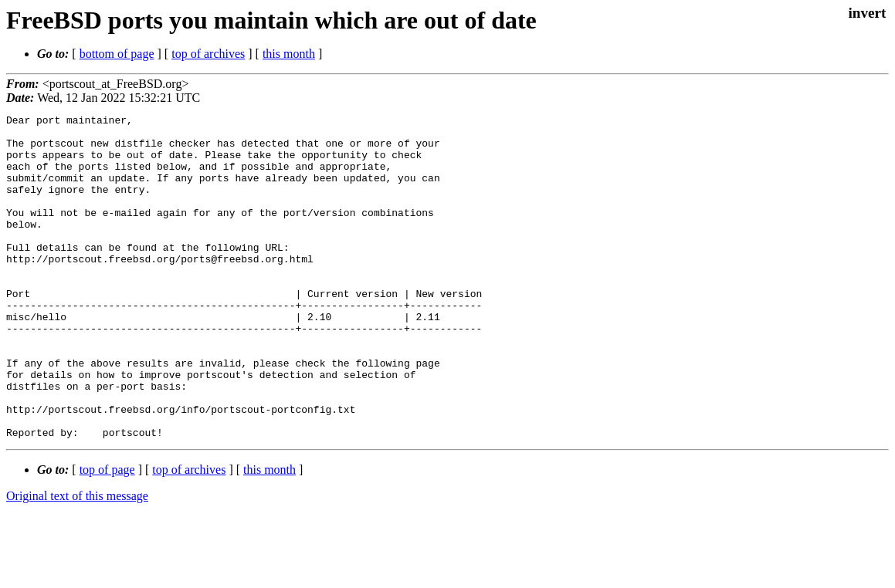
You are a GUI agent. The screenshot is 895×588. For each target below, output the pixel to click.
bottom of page (117, 54)
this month (289, 54)
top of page (107, 534)
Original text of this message (77, 561)
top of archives (208, 54)
